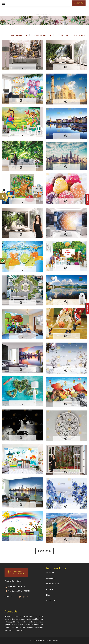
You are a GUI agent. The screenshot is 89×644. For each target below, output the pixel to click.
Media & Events (53, 584)
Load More (45, 551)
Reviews (50, 589)
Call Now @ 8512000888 (44, 14)
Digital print (80, 35)
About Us (50, 573)
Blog (48, 595)
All (4, 35)
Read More (20, 630)
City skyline (62, 35)
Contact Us (51, 601)
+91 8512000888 (17, 587)
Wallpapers (51, 578)
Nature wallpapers (42, 35)
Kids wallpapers (19, 35)
